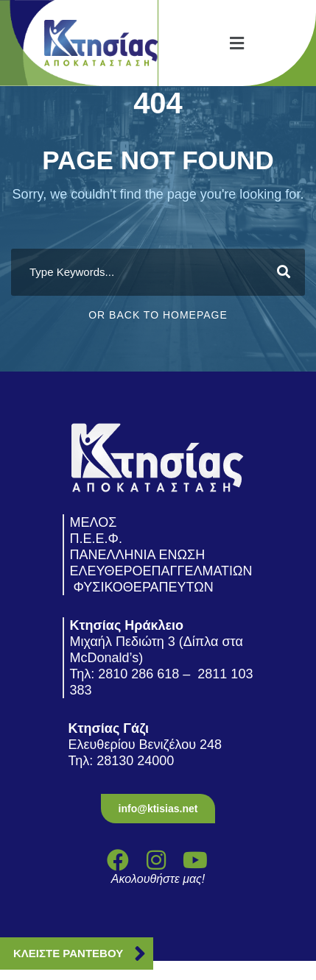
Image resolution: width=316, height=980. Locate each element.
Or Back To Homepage (158, 315)
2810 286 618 (138, 674)
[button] (237, 43)
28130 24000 (137, 761)
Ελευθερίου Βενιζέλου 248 (147, 745)
